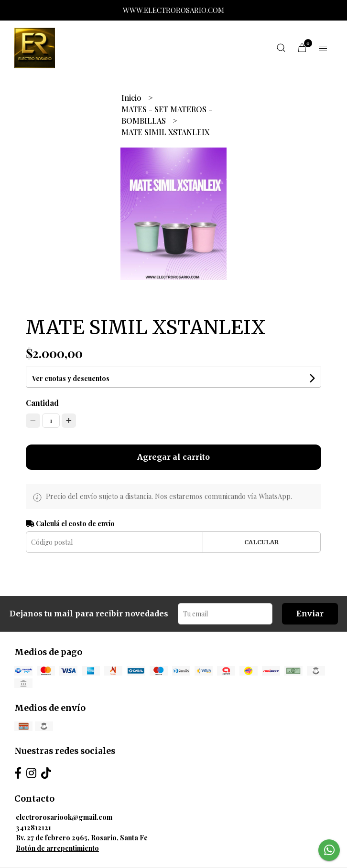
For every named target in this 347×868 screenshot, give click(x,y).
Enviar (310, 614)
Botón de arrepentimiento (57, 848)
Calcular (261, 542)
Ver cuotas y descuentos (71, 378)
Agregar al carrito (173, 457)
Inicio (132, 98)
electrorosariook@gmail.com (64, 817)
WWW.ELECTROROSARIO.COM (173, 10)
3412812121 (33, 827)
